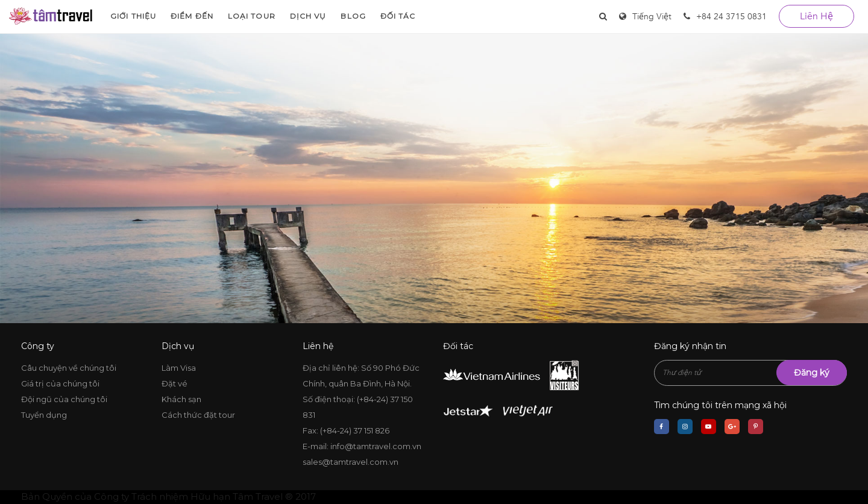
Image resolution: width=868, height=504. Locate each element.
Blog (353, 16)
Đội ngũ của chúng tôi (64, 399)
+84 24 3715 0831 (725, 17)
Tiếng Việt (652, 17)
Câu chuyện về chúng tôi (69, 368)
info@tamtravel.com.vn (376, 446)
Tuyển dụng (44, 415)
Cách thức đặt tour (198, 415)
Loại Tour (252, 16)
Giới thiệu (133, 16)
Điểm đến (192, 16)
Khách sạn (181, 399)
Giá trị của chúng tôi (60, 383)
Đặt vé (175, 383)
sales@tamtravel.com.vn (351, 462)
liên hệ (816, 16)
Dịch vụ (308, 16)
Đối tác (398, 16)
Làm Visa (179, 368)
